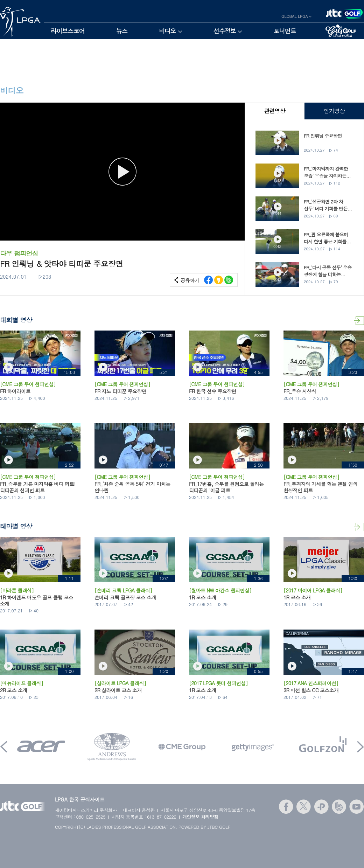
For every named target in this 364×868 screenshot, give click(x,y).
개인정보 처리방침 (200, 817)
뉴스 (122, 31)
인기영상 (334, 111)
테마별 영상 (359, 527)
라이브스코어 (68, 31)
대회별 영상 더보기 (359, 321)
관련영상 (275, 111)
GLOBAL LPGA (295, 16)
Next (360, 747)
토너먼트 (285, 31)
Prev (4, 747)
